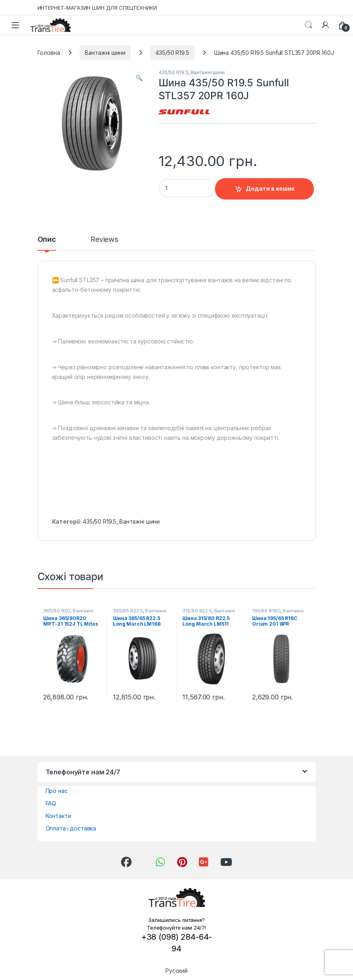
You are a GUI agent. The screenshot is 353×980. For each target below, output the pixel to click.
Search (309, 25)
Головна (49, 53)
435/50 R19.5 (172, 53)
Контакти (58, 816)
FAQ (51, 803)
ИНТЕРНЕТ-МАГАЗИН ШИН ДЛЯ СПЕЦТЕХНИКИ (97, 8)
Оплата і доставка (71, 828)
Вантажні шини (105, 53)
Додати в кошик (270, 188)
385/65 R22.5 (128, 611)
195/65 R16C (266, 611)
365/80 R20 (57, 611)
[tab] (47, 243)
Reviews (104, 240)
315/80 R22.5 (197, 611)
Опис (47, 240)
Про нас (57, 791)
